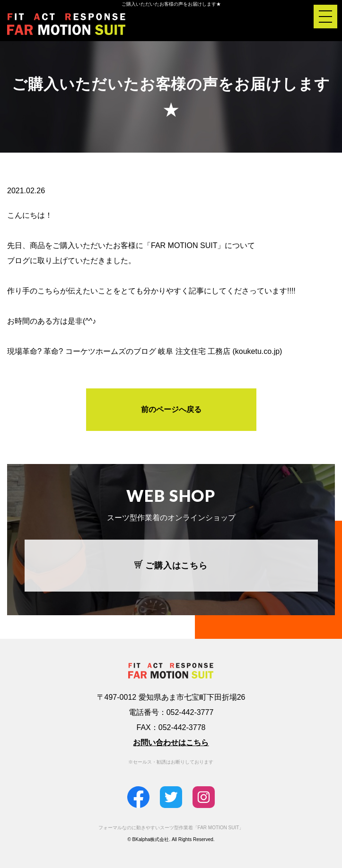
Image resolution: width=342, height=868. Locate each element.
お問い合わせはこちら (171, 743)
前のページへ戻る (171, 409)
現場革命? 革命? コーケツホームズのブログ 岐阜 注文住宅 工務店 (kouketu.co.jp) (145, 351)
